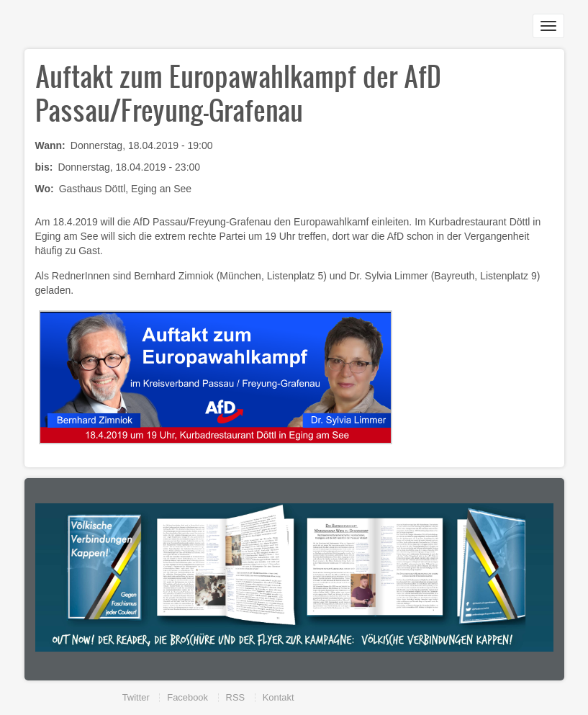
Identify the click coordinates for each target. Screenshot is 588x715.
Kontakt (279, 697)
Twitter (136, 697)
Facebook (187, 697)
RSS (236, 697)
